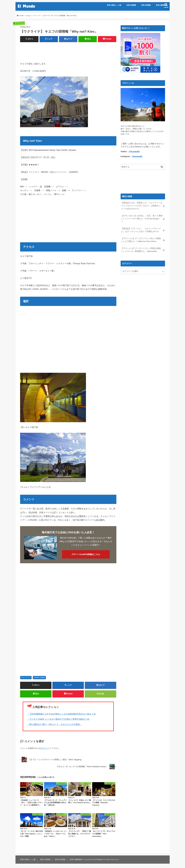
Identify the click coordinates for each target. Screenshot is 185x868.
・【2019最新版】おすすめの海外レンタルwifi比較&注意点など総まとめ (61, 714)
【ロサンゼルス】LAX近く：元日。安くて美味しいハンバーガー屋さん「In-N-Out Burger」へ (142, 219)
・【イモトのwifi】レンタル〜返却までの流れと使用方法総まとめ (58, 719)
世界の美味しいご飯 (114, 5)
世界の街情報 (146, 5)
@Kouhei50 (134, 152)
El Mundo (26, 6)
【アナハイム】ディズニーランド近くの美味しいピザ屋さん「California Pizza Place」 (141, 240)
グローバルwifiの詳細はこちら (86, 554)
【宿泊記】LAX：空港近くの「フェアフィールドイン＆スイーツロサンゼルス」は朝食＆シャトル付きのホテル (142, 206)
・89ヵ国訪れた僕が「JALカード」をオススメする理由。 (55, 724)
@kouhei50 (137, 156)
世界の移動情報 (161, 5)
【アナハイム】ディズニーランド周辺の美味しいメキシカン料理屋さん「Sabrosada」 (141, 250)
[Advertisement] (68, 51)
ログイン (44, 748)
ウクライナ (27, 678)
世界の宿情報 (131, 5)
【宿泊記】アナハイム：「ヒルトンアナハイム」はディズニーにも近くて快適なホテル (141, 230)
